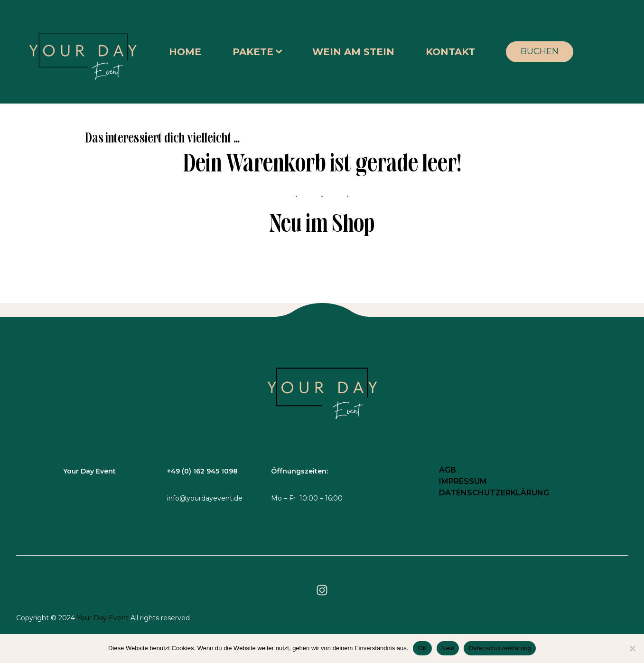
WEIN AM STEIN (353, 52)
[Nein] (632, 648)
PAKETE (253, 52)
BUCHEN (540, 51)
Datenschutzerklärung (499, 648)
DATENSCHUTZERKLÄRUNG (494, 493)
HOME (185, 52)
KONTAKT (450, 52)
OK (422, 648)
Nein (448, 648)
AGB (448, 470)
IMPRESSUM (463, 481)
